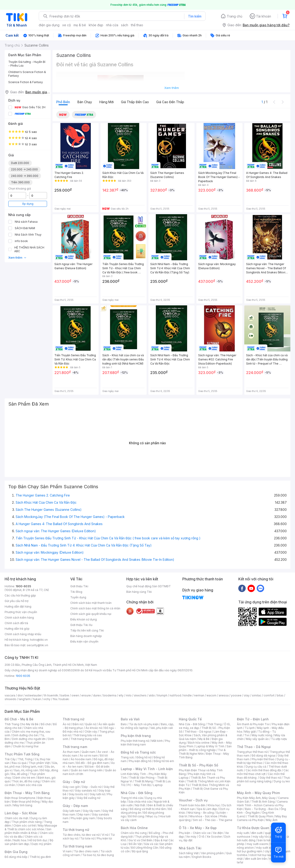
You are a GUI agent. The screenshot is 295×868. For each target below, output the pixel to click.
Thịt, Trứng (25, 759)
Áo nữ (66, 724)
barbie (65, 695)
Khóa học (214, 805)
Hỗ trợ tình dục (38, 840)
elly (121, 695)
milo (129, 695)
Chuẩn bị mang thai (26, 746)
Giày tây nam (91, 811)
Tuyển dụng (78, 597)
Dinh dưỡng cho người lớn (29, 739)
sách (125, 25)
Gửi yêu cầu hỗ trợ (16, 601)
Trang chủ (235, 16)
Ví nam (67, 851)
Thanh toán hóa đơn (192, 805)
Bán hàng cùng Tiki (139, 592)
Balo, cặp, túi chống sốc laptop (147, 726)
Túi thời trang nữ (76, 830)
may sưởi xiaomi (257, 844)
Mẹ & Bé (204, 739)
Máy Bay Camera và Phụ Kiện (262, 818)
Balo (124, 724)
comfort (269, 695)
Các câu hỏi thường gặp (20, 595)
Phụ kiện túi (104, 838)
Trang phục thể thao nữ (252, 752)
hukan (37, 699)
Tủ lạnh (250, 728)
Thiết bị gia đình (40, 857)
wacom (211, 695)
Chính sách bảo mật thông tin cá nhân (95, 608)
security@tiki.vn (37, 645)
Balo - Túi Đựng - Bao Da (262, 809)
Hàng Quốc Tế (190, 719)
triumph (162, 695)
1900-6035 (23, 586)
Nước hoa (20, 840)
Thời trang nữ (74, 719)
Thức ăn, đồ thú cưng (26, 781)
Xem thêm (17, 258)
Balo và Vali (130, 719)
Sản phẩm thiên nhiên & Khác (28, 831)
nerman (199, 695)
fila (55, 699)
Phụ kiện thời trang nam (145, 743)
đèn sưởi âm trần (256, 859)
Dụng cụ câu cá (256, 767)
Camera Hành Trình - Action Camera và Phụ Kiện (262, 805)
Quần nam (88, 752)
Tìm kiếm (195, 16)
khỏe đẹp (96, 25)
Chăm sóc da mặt (16, 818)
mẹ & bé (80, 25)
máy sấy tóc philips (266, 837)
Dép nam (84, 814)
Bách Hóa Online (134, 828)
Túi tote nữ (87, 838)
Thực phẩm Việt (39, 763)
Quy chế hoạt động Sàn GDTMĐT (149, 586)
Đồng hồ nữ (144, 757)
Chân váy (91, 732)
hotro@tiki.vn (39, 640)
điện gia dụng (49, 25)
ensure (86, 695)
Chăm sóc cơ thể (25, 826)
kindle (188, 695)
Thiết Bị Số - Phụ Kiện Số (198, 765)
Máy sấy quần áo (257, 739)
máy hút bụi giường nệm (261, 849)
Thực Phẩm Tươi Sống (22, 754)
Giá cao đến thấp (170, 102)
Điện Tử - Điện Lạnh (253, 719)
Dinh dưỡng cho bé (25, 735)
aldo (152, 695)
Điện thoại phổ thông (26, 802)
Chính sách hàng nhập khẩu (23, 634)
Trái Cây (10, 759)
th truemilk (51, 695)
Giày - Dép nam (75, 806)
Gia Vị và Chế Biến (140, 840)
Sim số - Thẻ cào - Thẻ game (213, 820)
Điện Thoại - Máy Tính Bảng (27, 793)
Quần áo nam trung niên (87, 770)
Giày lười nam (72, 811)
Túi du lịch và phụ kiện (144, 724)
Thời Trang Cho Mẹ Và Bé (22, 724)
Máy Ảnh (272, 820)
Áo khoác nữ (94, 728)
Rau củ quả (19, 763)
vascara (10, 695)
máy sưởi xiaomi (267, 848)
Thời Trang (214, 724)
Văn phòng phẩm (212, 853)
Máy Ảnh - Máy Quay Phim (258, 793)
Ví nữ (105, 835)
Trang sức (127, 757)
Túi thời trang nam (77, 846)
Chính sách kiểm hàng (19, 618)
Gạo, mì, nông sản (26, 770)
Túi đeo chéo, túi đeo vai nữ (81, 835)
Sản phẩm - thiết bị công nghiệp (205, 748)
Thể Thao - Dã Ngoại (254, 747)
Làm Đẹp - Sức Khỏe (21, 813)
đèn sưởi (257, 833)
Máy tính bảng (23, 805)
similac (257, 695)
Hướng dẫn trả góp (17, 629)
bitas (280, 695)
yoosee (236, 695)
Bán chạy (85, 102)
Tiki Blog (76, 592)
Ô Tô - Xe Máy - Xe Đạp (198, 828)
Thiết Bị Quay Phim (260, 816)
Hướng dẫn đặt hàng (18, 606)
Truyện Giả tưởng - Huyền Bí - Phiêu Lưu (27, 64)
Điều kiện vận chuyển (84, 642)
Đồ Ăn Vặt (135, 844)
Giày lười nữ (97, 794)
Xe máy (191, 837)
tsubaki (64, 699)
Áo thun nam (71, 752)
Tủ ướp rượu (279, 739)
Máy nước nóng (262, 735)
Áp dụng (28, 204)
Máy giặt (250, 732)
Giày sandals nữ (86, 791)
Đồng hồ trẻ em (164, 761)
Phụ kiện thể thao (263, 759)
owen (75, 695)
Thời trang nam (75, 747)
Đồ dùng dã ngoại (264, 755)
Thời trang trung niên (84, 739)
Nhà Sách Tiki (190, 848)
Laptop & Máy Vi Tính (210, 746)
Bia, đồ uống (19, 774)
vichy (47, 699)
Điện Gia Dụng (16, 852)
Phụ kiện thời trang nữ (135, 741)
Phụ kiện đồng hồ (140, 761)
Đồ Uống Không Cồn (145, 848)
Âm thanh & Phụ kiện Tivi (253, 724)
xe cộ (66, 25)
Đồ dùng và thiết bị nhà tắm (148, 809)
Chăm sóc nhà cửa (30, 785)
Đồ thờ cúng (136, 816)
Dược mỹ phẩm (41, 844)
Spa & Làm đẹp (207, 809)
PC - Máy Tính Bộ (139, 785)
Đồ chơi (46, 724)
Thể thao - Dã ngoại (198, 732)
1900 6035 (23, 676)
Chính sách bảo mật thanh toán (91, 603)
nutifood (175, 695)
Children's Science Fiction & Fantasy (27, 74)
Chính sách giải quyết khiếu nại (91, 614)
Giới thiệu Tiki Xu (81, 625)
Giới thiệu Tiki (79, 586)
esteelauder (33, 695)
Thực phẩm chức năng (27, 822)
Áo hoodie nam (81, 759)
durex (97, 695)
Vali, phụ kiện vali (162, 728)
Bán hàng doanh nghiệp (86, 636)
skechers (140, 695)
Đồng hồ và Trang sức (138, 752)
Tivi (247, 735)
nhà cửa (112, 25)
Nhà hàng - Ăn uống (201, 813)
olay (247, 695)
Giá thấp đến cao (135, 102)
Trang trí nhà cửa (132, 798)
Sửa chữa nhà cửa (140, 802)
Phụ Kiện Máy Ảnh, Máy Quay (256, 798)
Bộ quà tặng (140, 851)
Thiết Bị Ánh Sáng (263, 802)
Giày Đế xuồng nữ (89, 798)
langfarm (25, 699)
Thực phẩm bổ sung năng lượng (264, 779)
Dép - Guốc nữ (92, 787)
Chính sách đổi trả (16, 623)
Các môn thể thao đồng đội (263, 770)
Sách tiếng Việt (189, 853)
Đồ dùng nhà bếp (16, 857)
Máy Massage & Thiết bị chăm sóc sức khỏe (31, 827)
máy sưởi (243, 833)
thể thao (137, 25)
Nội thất (140, 805)
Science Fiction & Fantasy (26, 82)
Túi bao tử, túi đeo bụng (98, 855)
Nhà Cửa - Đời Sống (137, 793)
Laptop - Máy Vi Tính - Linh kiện (147, 769)
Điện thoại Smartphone (20, 798)
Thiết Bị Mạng (144, 781)
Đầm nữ (78, 724)
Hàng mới (106, 102)
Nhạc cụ (152, 816)
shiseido (10, 699)
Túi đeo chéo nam (86, 851)
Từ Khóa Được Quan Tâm (257, 828)
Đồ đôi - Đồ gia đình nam (93, 763)
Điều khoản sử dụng (84, 619)
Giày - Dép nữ (74, 782)
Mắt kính (157, 741)
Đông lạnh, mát (33, 767)
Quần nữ (91, 724)
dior (20, 695)
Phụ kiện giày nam (83, 818)
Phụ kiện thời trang (136, 736)
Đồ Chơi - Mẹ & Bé (19, 719)
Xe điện (218, 833)
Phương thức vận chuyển (21, 612)
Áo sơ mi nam (89, 755)
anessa (224, 695)
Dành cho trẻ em (24, 778)
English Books (202, 857)
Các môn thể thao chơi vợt (263, 772)
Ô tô (202, 837)
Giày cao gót (71, 787)
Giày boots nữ (78, 794)
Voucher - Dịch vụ (193, 800)
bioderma (110, 695)
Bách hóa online (199, 743)
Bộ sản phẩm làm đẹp (29, 842)
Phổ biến (63, 102)
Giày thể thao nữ (270, 778)
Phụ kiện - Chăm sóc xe (195, 833)
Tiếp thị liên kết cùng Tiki (87, 630)
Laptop (158, 785)
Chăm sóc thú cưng (134, 833)
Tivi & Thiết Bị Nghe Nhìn (202, 752)
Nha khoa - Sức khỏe (203, 816)
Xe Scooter (214, 837)
